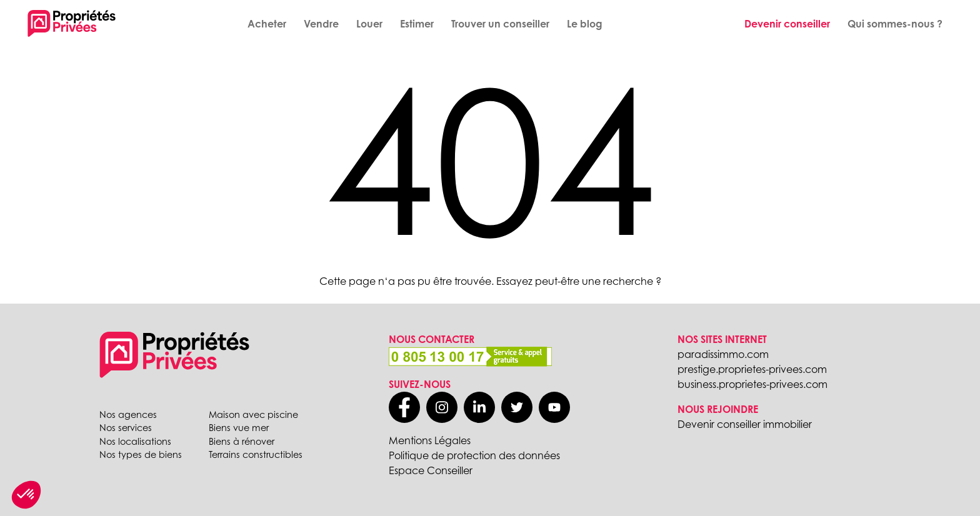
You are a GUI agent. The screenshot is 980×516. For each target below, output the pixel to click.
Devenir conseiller (787, 24)
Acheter (267, 24)
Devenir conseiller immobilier (745, 424)
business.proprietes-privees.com (752, 384)
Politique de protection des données (474, 455)
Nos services (126, 428)
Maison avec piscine (253, 414)
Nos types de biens (141, 454)
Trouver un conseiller (500, 24)
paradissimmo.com (723, 354)
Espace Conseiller (431, 470)
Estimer (417, 24)
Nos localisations (135, 441)
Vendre (321, 24)
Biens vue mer (239, 428)
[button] (26, 495)
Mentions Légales (430, 440)
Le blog (585, 24)
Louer (369, 24)
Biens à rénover (242, 441)
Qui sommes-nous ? (895, 24)
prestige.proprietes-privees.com (752, 369)
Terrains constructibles (256, 454)
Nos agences (128, 414)
